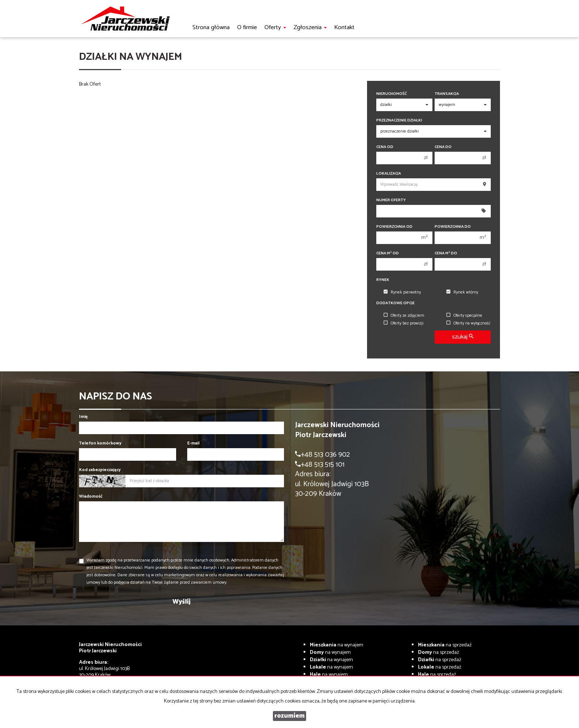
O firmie (247, 28)
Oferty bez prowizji (404, 323)
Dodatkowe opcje (395, 303)
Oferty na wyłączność (468, 323)
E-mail (193, 443)
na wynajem (337, 645)
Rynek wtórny (462, 292)
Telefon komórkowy (100, 443)
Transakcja (447, 94)
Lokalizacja (389, 174)
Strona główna (211, 28)
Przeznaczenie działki (399, 121)
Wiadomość (91, 496)
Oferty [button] (275, 28)
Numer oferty (391, 200)
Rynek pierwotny (402, 292)
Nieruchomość (392, 94)
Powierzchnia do (453, 227)
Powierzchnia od (394, 227)
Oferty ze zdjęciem (404, 316)
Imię (83, 417)
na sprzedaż (445, 645)
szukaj (463, 337)
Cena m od (388, 253)
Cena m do (446, 253)
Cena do (443, 147)
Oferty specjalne (464, 316)
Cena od (385, 147)
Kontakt (344, 28)
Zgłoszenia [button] (310, 28)
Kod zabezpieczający (100, 470)
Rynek (383, 280)
